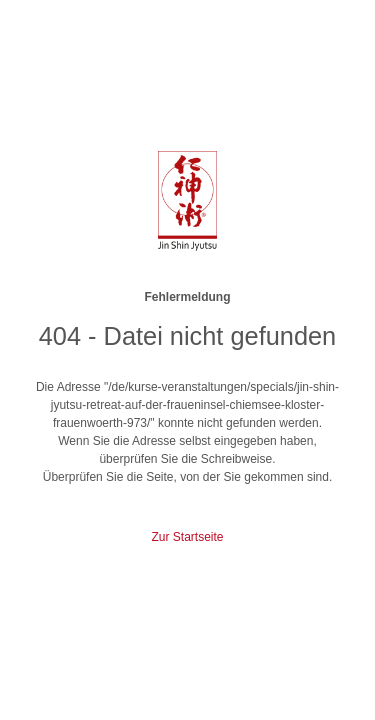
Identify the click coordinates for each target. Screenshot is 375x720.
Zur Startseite (187, 537)
